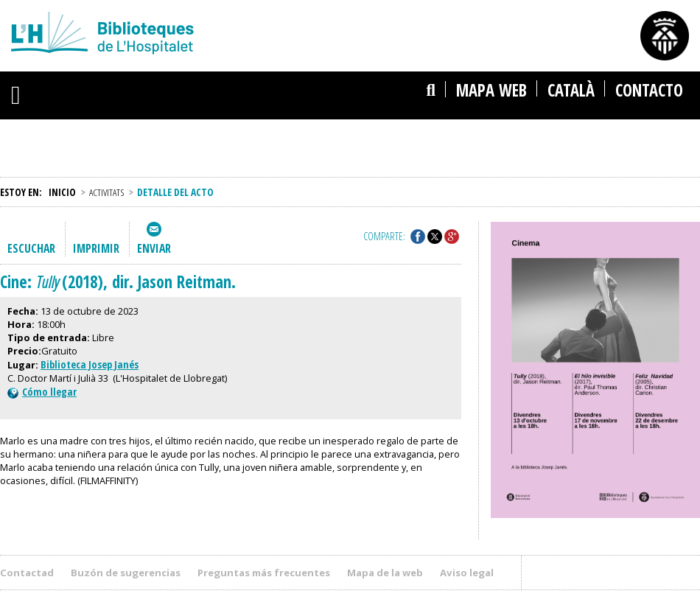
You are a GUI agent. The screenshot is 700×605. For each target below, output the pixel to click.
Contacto (649, 90)
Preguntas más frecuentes (264, 573)
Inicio (62, 192)
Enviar (154, 248)
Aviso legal (467, 573)
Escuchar (31, 248)
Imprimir (96, 248)
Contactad (27, 573)
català (571, 90)
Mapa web (491, 90)
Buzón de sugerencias (126, 573)
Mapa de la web (385, 573)
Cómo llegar (42, 392)
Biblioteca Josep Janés (90, 364)
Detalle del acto (175, 192)
